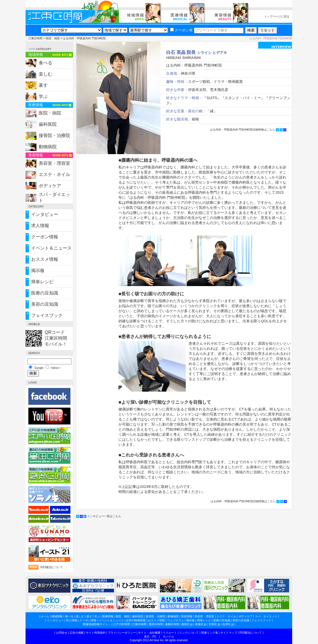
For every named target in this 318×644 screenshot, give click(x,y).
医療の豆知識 (45, 293)
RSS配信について (52, 567)
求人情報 (40, 226)
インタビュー (45, 214)
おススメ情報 (45, 259)
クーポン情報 (45, 237)
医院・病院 (53, 38)
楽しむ (45, 74)
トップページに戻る (277, 16)
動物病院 (48, 147)
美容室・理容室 (54, 163)
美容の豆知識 (45, 304)
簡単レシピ (42, 282)
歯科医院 (48, 124)
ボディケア (50, 186)
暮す (43, 85)
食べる (45, 63)
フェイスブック (47, 315)
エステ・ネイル (54, 174)
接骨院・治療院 (54, 135)
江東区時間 (35, 38)
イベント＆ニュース (51, 248)
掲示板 (38, 270)
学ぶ (43, 96)
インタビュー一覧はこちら (104, 516)
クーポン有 (181, 30)
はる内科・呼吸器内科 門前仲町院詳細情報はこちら (243, 130)
